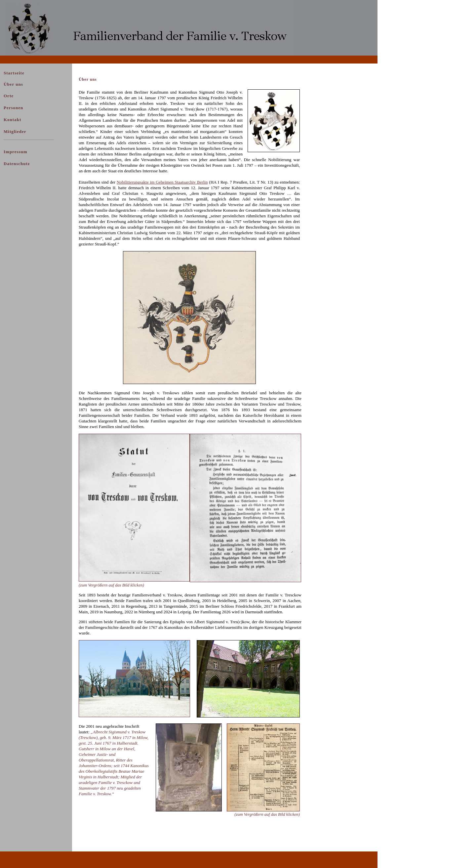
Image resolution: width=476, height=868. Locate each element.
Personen (13, 108)
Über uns (13, 84)
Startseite (14, 73)
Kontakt (12, 120)
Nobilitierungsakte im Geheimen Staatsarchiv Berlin (162, 182)
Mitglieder (15, 131)
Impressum (16, 152)
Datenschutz (17, 164)
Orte (9, 96)
